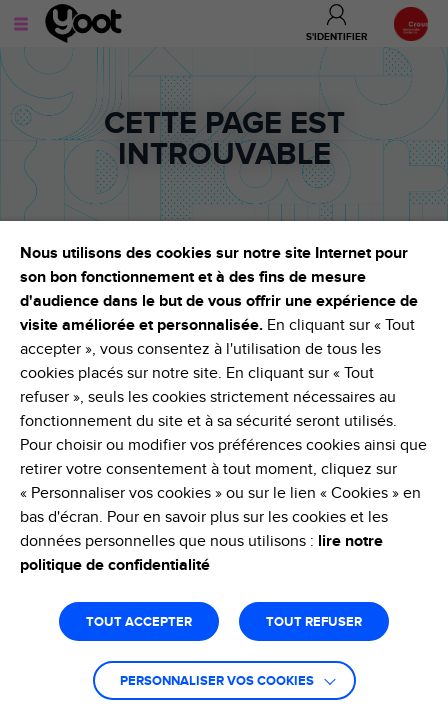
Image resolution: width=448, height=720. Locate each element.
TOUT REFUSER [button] (314, 622)
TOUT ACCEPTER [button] (139, 622)
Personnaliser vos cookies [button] (217, 681)
